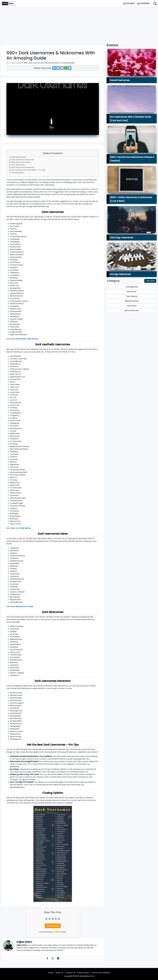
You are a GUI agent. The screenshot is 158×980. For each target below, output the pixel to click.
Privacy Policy (83, 973)
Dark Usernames (18, 157)
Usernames (16, 63)
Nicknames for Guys (24, 606)
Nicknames (132, 292)
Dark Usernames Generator (23, 167)
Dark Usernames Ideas (21, 162)
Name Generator (132, 310)
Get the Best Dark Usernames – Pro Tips (28, 170)
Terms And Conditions (101, 973)
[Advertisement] (79, 23)
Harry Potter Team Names (27, 339)
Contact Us (70, 973)
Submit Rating (53, 926)
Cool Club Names (23, 528)
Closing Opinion (18, 173)
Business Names (132, 301)
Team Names (132, 296)
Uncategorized (132, 287)
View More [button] (150, 281)
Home (51, 973)
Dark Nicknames (18, 165)
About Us (59, 973)
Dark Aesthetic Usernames (23, 160)
